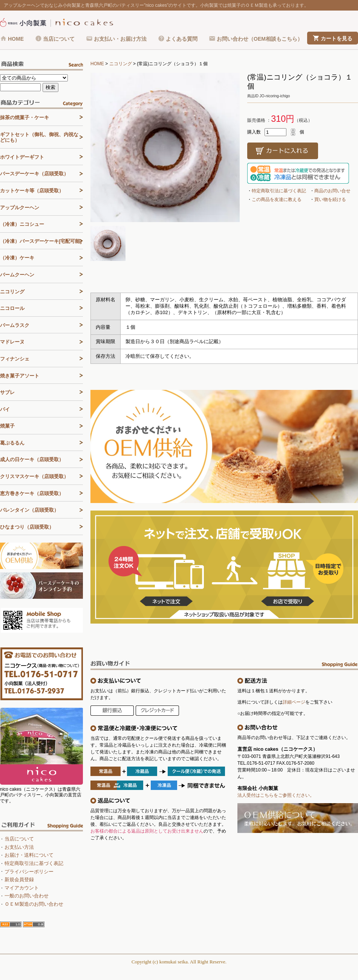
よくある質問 (182, 39)
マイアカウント (22, 888)
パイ (5, 409)
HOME (16, 39)
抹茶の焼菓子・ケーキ (24, 117)
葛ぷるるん (12, 443)
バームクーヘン (17, 275)
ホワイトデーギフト (22, 157)
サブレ (7, 392)
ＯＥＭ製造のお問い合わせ (34, 904)
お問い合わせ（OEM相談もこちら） (260, 39)
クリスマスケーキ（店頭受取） (34, 476)
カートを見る (337, 38)
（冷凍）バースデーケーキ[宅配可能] (41, 241)
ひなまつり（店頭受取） (27, 527)
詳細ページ (294, 702)
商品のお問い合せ (332, 191)
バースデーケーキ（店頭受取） (34, 174)
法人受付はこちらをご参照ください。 (276, 795)
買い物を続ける (330, 199)
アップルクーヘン (20, 208)
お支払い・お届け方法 (120, 39)
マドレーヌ (12, 342)
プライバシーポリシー (29, 872)
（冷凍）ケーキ (17, 258)
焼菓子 (7, 426)
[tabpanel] (165, 147)
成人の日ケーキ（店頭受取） (32, 459)
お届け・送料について (29, 855)
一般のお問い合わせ (27, 896)
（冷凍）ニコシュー (22, 224)
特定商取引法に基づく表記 (279, 191)
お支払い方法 (19, 847)
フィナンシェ (15, 359)
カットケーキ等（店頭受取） (32, 191)
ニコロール (12, 308)
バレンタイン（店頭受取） (29, 510)
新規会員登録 (19, 880)
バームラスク (15, 325)
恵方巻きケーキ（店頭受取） (32, 493)
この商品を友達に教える (277, 199)
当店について (59, 39)
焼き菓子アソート (20, 376)
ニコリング (121, 64)
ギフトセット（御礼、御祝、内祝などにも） (39, 137)
